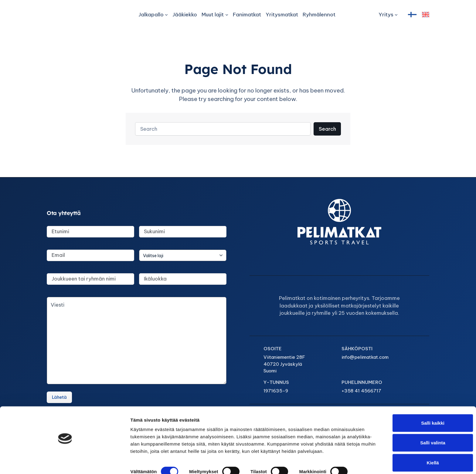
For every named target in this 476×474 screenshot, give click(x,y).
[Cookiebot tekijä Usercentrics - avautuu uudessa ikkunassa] (39, 462)
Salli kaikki (425, 414)
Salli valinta (425, 434)
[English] (426, 15)
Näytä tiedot (325, 462)
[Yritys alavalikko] (388, 15)
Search (327, 133)
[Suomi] (412, 15)
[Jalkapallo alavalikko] (153, 15)
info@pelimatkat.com (162, 367)
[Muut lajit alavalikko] (215, 15)
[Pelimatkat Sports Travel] (71, 15)
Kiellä (425, 454)
